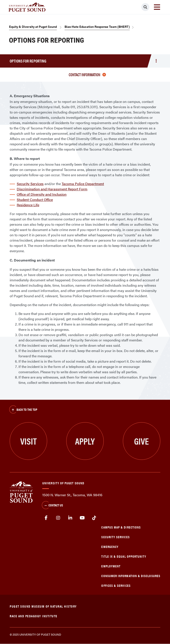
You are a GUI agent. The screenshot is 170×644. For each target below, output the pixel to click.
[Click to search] (145, 7)
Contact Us (52, 506)
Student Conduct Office (35, 200)
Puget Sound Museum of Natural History (43, 606)
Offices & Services (116, 585)
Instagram (58, 518)
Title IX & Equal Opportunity (124, 556)
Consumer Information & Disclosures (131, 576)
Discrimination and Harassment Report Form (52, 189)
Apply (85, 441)
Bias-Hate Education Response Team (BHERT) (97, 27)
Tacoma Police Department (83, 184)
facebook (46, 518)
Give (141, 441)
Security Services (30, 184)
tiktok (94, 518)
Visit (29, 441)
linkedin (70, 518)
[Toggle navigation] (157, 7)
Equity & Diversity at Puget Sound (33, 27)
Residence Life (28, 205)
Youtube (82, 518)
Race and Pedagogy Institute (34, 616)
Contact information (87, 75)
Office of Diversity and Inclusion (42, 194)
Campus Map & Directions (121, 527)
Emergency (110, 546)
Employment (111, 566)
